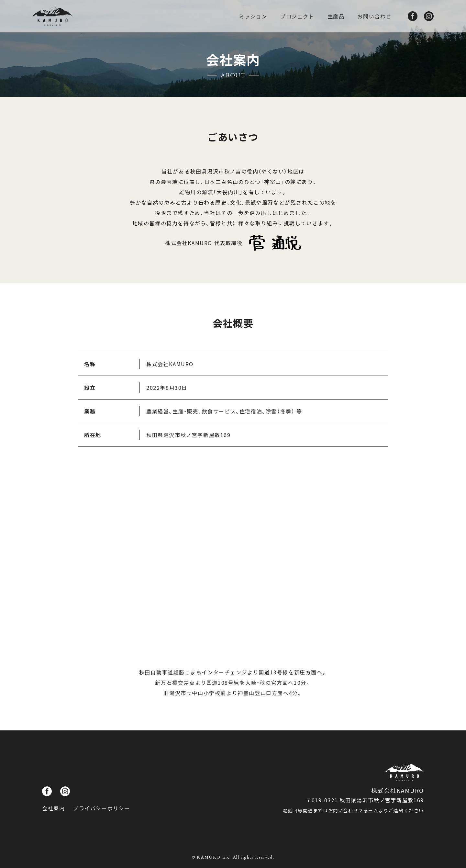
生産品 (336, 16)
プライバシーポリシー (102, 808)
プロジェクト (297, 16)
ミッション (253, 16)
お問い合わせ (374, 16)
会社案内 (53, 808)
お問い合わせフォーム (353, 810)
